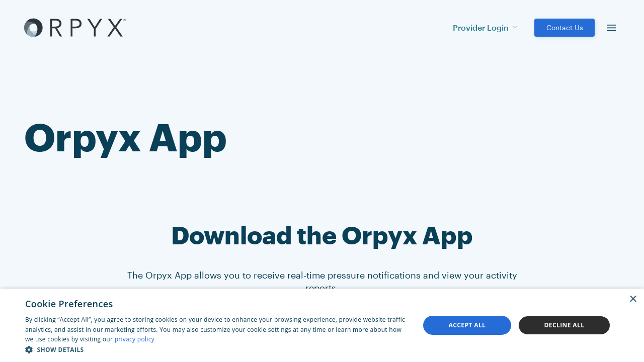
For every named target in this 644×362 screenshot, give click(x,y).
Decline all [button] (565, 325)
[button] (217, 349)
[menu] (611, 28)
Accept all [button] (467, 325)
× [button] (633, 299)
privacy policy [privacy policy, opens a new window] (135, 339)
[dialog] (322, 325)
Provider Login (485, 27)
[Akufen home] (75, 28)
